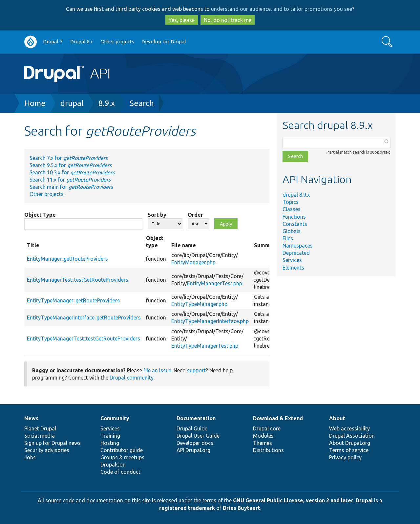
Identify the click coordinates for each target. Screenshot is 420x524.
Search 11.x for (70, 180)
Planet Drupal (40, 428)
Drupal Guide (192, 428)
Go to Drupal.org (31, 42)
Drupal (364, 500)
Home (35, 103)
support (196, 370)
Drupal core (267, 428)
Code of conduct (120, 472)
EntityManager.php (193, 262)
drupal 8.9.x (296, 195)
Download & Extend (278, 418)
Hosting (110, 443)
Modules (263, 436)
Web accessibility (349, 428)
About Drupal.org (350, 443)
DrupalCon (113, 465)
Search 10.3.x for (72, 172)
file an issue (157, 370)
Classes (292, 209)
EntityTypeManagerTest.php (205, 346)
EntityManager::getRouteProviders (67, 259)
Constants (295, 224)
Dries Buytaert (241, 508)
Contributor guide (122, 450)
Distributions (268, 450)
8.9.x (107, 103)
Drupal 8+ (82, 42)
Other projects (117, 42)
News (31, 418)
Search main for (71, 187)
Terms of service (349, 450)
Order (195, 215)
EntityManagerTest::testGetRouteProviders (78, 280)
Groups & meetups (122, 457)
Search (142, 103)
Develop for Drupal (164, 42)
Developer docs (195, 443)
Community (115, 418)
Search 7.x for (69, 158)
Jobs (30, 457)
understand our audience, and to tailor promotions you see (282, 9)
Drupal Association (352, 436)
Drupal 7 (53, 42)
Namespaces (298, 246)
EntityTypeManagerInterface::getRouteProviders (84, 317)
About (337, 418)
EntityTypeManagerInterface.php (210, 321)
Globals (292, 231)
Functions (294, 217)
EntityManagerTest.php (215, 283)
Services (292, 260)
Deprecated (296, 253)
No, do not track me (228, 20)
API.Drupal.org (193, 450)
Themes (262, 443)
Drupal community (132, 378)
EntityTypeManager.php (199, 304)
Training (110, 436)
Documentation (196, 418)
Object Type (40, 215)
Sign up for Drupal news (52, 443)
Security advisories (47, 450)
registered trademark (187, 508)
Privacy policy (345, 457)
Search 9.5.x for (71, 165)
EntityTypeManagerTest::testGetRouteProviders (84, 338)
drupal (72, 103)
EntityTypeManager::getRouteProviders (73, 300)
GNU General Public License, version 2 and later (293, 500)
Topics (291, 202)
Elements (293, 268)
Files (288, 238)
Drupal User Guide (198, 436)
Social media (40, 436)
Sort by (157, 215)
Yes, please (182, 20)
